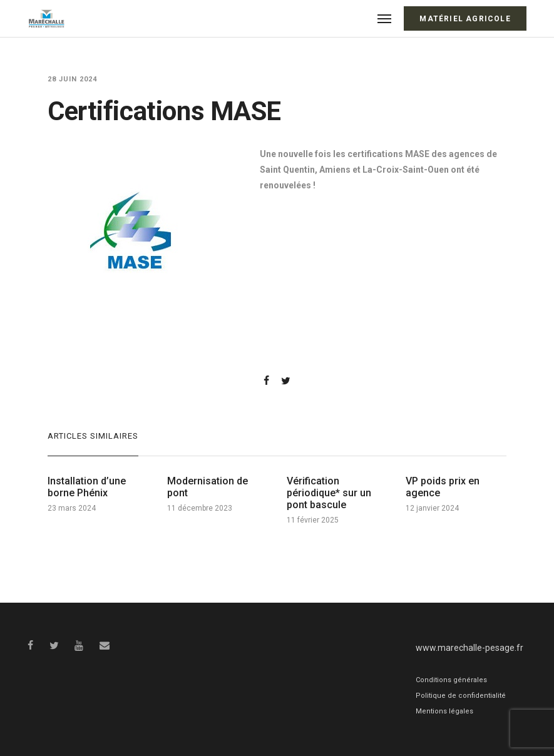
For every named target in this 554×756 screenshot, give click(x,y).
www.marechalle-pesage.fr (469, 648)
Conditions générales (451, 680)
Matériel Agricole (465, 19)
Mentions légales (444, 711)
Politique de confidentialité (461, 696)
